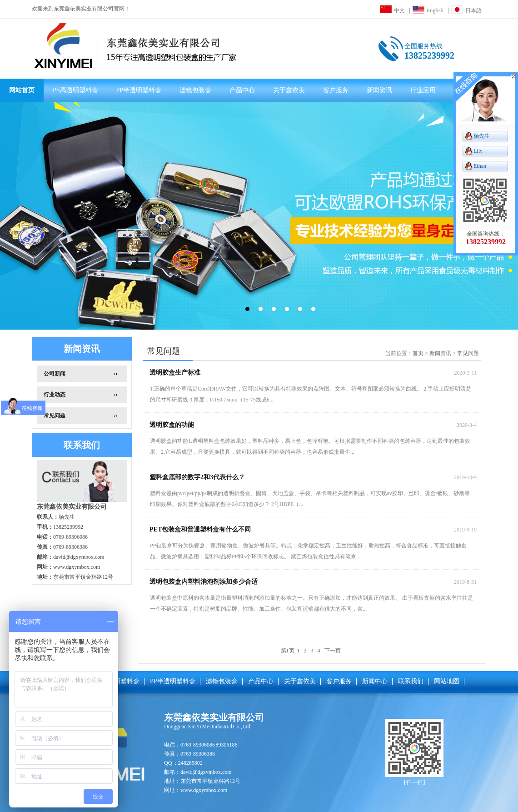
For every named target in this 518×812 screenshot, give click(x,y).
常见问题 (55, 416)
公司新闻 (55, 374)
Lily (478, 151)
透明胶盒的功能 (172, 425)
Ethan (480, 166)
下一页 (333, 651)
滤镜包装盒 (195, 90)
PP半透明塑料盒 (139, 90)
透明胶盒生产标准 (175, 373)
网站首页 (22, 90)
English (428, 10)
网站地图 (447, 681)
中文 (392, 10)
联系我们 (411, 681)
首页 (418, 353)
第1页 (288, 651)
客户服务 (336, 90)
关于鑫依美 (289, 90)
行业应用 (423, 90)
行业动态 (55, 395)
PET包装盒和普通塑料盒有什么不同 (200, 529)
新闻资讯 (379, 90)
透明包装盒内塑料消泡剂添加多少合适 (204, 582)
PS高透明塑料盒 (75, 90)
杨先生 (482, 136)
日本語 (466, 10)
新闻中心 (375, 681)
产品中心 (242, 90)
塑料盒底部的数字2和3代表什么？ (197, 477)
